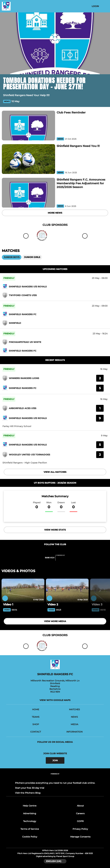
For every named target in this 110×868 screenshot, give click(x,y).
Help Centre (30, 806)
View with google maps (55, 700)
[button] (105, 101)
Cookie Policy (30, 837)
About (80, 806)
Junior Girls (32, 257)
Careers (80, 813)
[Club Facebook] (52, 550)
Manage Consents (80, 837)
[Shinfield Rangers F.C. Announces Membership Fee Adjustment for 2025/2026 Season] (28, 193)
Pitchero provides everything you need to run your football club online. (55, 783)
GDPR (80, 821)
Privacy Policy (80, 829)
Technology (30, 821)
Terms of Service (30, 829)
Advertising (30, 813)
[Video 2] (67, 591)
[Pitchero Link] (63, 559)
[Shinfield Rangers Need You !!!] (28, 159)
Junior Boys (12, 257)
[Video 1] (23, 591)
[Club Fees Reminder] (28, 126)
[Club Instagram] (58, 550)
